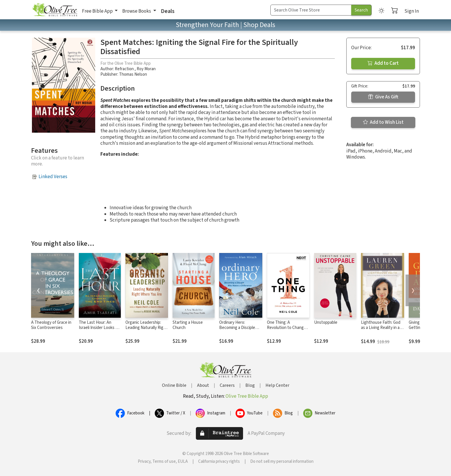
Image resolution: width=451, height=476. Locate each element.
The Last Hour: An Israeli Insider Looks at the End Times (99, 328)
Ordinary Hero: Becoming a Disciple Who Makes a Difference (241, 328)
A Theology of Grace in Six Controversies (51, 325)
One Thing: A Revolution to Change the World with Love (286, 328)
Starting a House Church (188, 325)
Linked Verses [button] (53, 177)
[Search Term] (311, 10)
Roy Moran (146, 69)
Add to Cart (383, 63)
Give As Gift (383, 97)
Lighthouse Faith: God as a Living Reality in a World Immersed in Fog (381, 328)
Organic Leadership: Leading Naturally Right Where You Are (146, 328)
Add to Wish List (383, 122)
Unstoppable (326, 322)
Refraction (125, 69)
